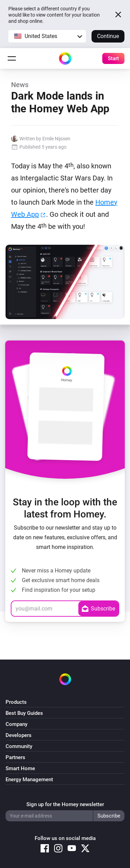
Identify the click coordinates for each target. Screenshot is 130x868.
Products (16, 702)
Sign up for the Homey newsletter (65, 804)
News (20, 85)
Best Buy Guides (24, 713)
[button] (47, 36)
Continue (108, 36)
